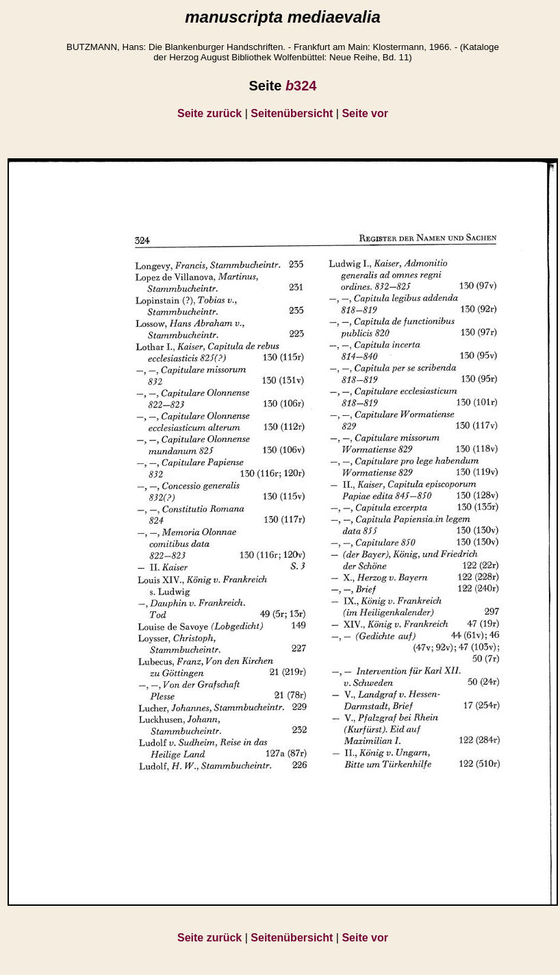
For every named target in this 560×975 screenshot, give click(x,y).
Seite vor (365, 113)
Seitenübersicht (292, 113)
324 (301, 86)
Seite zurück (209, 113)
